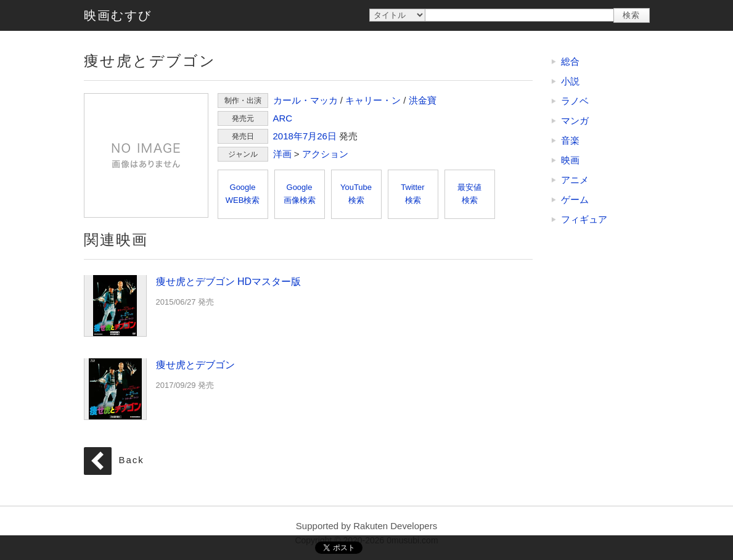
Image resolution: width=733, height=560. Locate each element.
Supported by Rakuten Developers (366, 526)
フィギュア (584, 219)
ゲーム (575, 200)
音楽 (570, 140)
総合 (570, 61)
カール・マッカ (305, 100)
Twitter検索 (412, 194)
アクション (325, 154)
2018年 (288, 136)
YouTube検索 (356, 194)
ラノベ (575, 101)
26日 (327, 136)
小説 (570, 81)
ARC (283, 118)
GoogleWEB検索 (243, 194)
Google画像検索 (300, 194)
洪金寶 (423, 100)
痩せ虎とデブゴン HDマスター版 (115, 305)
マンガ (575, 121)
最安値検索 (469, 194)
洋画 (282, 154)
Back (132, 460)
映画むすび (118, 15)
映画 (570, 160)
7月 (310, 136)
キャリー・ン (373, 100)
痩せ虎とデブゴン (146, 155)
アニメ (575, 180)
